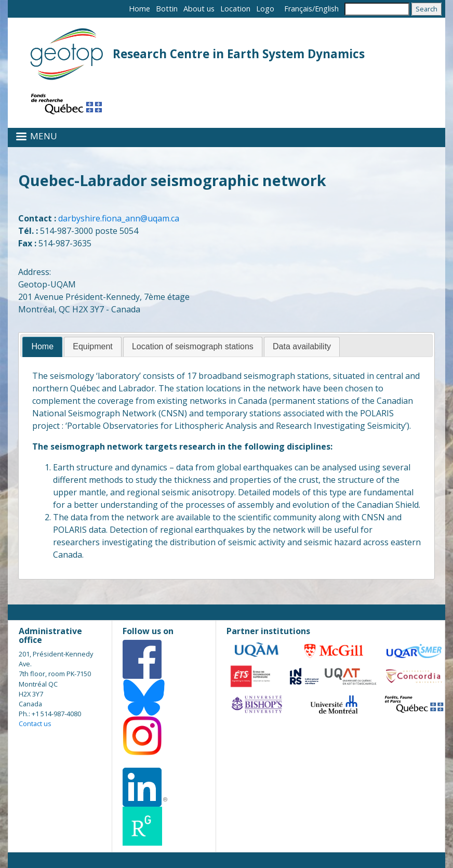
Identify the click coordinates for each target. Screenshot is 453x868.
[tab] (42, 347)
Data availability (302, 346)
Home (139, 9)
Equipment (93, 346)
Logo (265, 9)
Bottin (167, 9)
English (327, 9)
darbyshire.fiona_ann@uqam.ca (119, 218)
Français (298, 9)
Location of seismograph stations (193, 346)
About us (199, 9)
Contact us (35, 724)
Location (235, 9)
